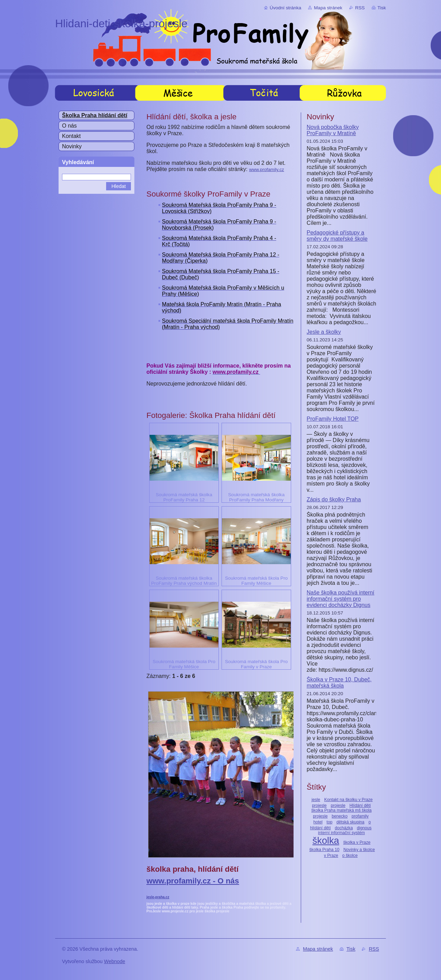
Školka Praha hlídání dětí (95, 115)
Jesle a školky (324, 332)
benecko (340, 816)
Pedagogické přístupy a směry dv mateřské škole (337, 236)
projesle (338, 806)
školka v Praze (357, 842)
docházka (344, 828)
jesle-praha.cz (158, 897)
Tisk (382, 8)
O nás (69, 126)
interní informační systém (341, 833)
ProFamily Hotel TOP (333, 419)
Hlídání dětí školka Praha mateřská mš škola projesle (342, 811)
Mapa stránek (328, 8)
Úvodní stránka (285, 8)
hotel (318, 822)
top (330, 822)
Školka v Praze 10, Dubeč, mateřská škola (339, 683)
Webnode (115, 961)
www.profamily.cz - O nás (193, 881)
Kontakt (71, 136)
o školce (350, 856)
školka (326, 841)
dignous (364, 828)
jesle (316, 800)
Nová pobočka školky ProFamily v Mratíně (333, 130)
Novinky (72, 146)
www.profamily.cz (266, 169)
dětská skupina (351, 822)
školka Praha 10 (324, 850)
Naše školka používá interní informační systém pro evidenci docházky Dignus (341, 599)
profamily (360, 816)
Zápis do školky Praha (334, 499)
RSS (360, 8)
